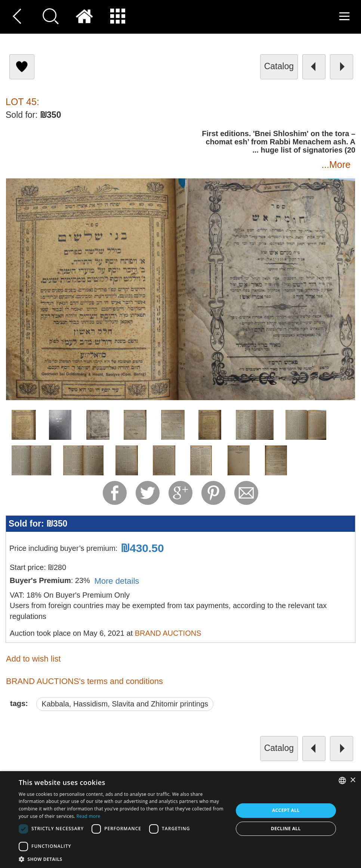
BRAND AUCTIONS (168, 633)
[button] (123, 859)
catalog (279, 66)
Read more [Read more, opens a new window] (89, 816)
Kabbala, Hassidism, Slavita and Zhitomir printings (125, 704)
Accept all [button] (286, 810)
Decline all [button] (286, 829)
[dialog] (180, 820)
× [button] (353, 780)
